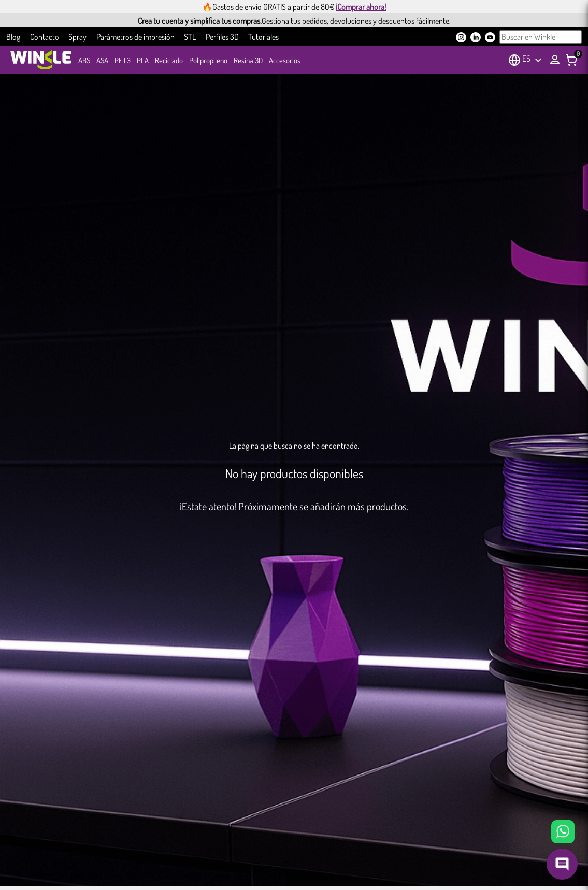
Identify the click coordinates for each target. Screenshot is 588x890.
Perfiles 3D (222, 37)
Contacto (45, 37)
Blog (13, 37)
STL (190, 37)
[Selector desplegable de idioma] (533, 60)
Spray (77, 37)
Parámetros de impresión (135, 37)
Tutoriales (263, 37)
